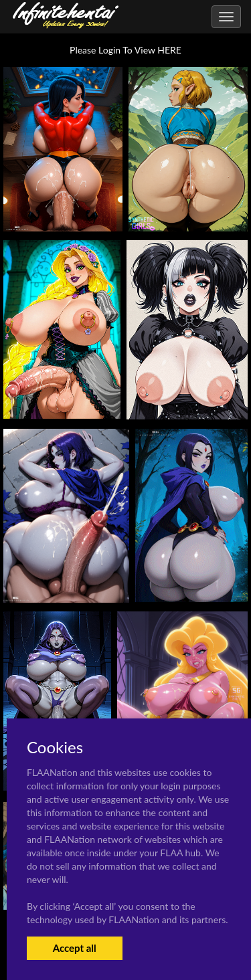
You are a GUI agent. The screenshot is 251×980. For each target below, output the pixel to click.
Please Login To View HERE (125, 50)
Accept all (75, 948)
